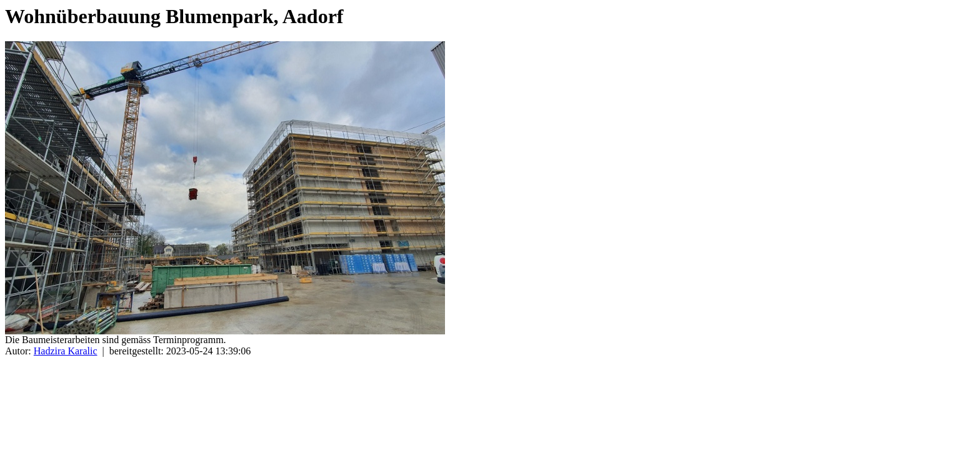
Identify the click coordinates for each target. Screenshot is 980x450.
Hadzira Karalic (66, 351)
